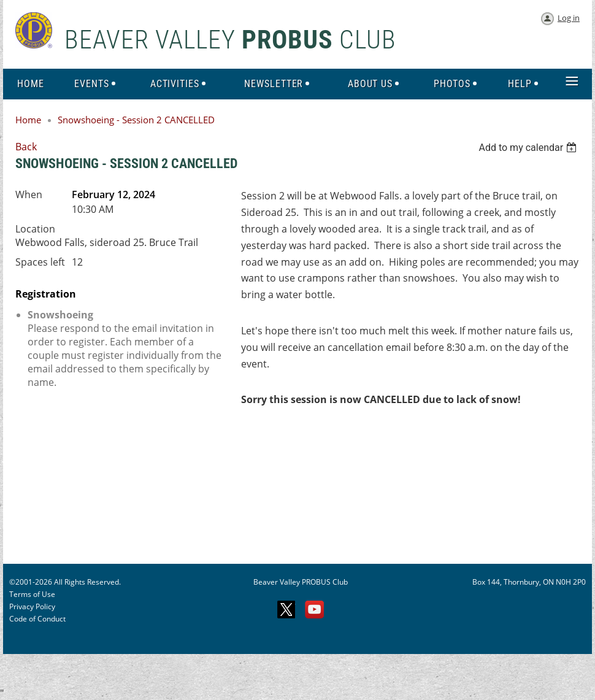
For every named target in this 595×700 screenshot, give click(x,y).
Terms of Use (32, 594)
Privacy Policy (32, 606)
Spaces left (40, 262)
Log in (569, 18)
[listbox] (529, 148)
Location (35, 229)
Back (26, 147)
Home (28, 120)
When (29, 194)
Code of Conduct (37, 619)
